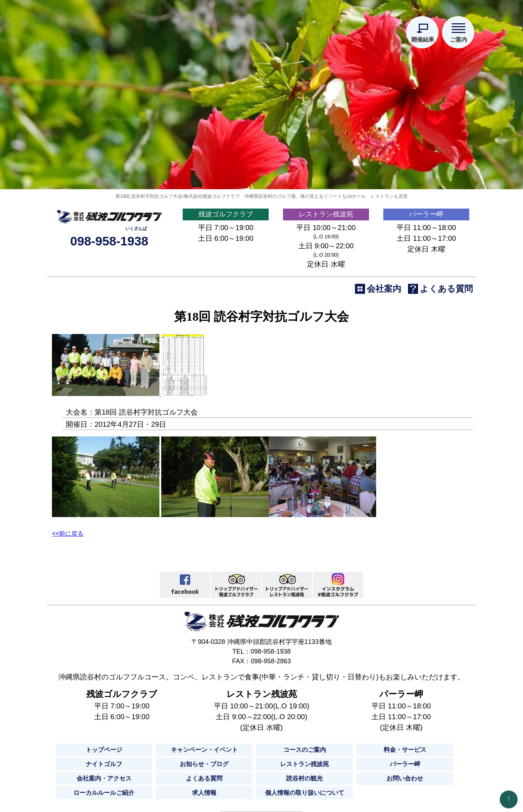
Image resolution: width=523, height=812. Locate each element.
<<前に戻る (72, 600)
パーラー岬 (426, 279)
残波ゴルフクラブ (226, 279)
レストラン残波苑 (326, 279)
